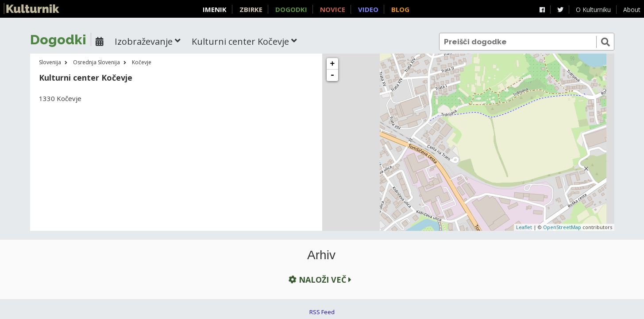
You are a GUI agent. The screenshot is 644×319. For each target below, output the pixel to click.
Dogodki (291, 9)
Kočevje (142, 62)
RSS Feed (322, 312)
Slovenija (50, 62)
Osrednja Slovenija (96, 62)
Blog (400, 9)
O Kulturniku (593, 10)
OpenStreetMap (562, 227)
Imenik (215, 9)
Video (368, 9)
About (632, 10)
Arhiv (321, 255)
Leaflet (524, 227)
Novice (333, 9)
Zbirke (251, 9)
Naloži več (319, 279)
